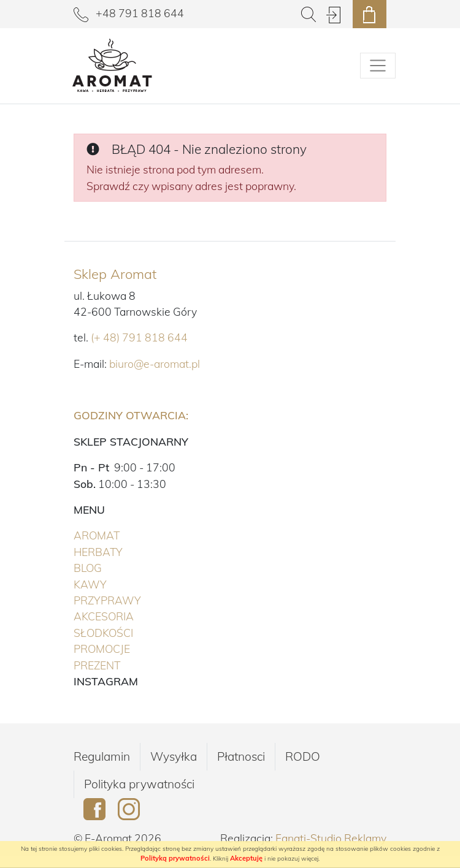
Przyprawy (133, 600)
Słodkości (129, 632)
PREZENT (122, 664)
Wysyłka (174, 756)
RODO (303, 756)
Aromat (122, 535)
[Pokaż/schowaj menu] (378, 66)
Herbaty (124, 551)
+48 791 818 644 (129, 13)
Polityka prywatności (139, 784)
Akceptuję (246, 858)
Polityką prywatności (175, 858)
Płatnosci (241, 756)
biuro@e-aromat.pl (155, 364)
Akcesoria (129, 615)
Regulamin (102, 756)
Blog (88, 568)
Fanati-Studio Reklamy (331, 838)
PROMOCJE (127, 648)
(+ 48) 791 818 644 (139, 337)
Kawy (116, 584)
